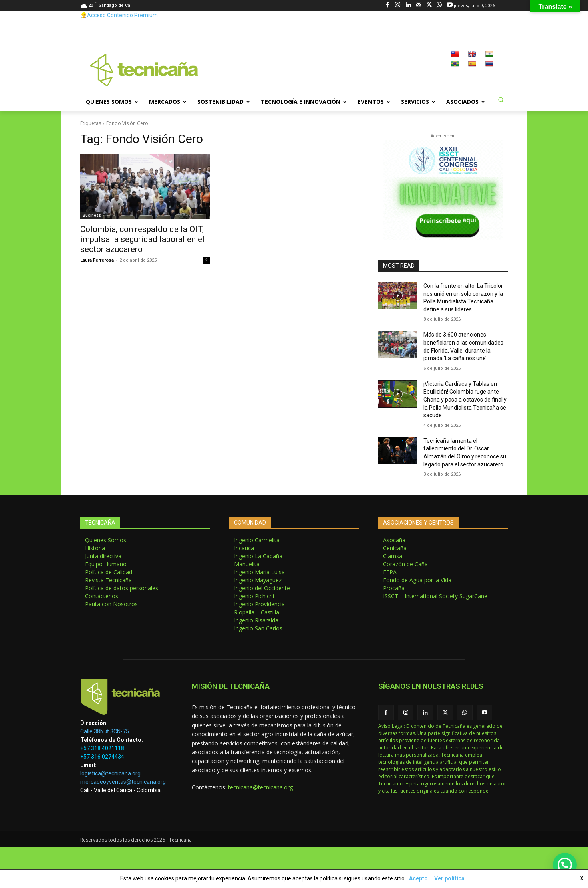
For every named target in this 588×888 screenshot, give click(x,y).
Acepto (418, 878)
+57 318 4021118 (102, 748)
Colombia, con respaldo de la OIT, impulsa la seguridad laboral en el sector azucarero (142, 239)
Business (92, 215)
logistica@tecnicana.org (110, 773)
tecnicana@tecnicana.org (260, 787)
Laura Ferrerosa (97, 260)
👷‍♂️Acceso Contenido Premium (119, 15)
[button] (501, 99)
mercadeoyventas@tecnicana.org (123, 782)
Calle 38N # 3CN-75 (105, 731)
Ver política (449, 878)
